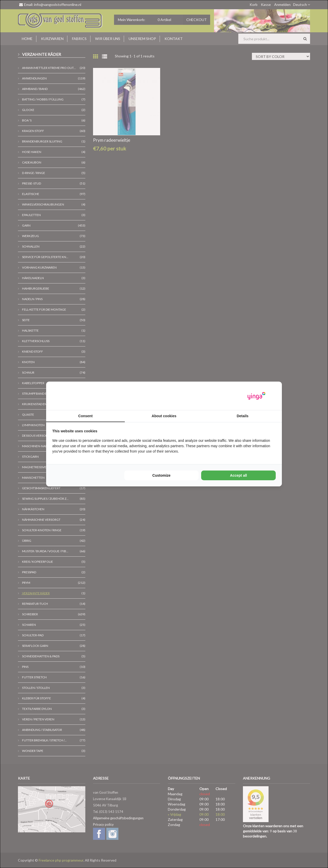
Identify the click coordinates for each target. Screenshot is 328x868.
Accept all (239, 475)
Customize (162, 475)
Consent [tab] (85, 416)
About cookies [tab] (164, 416)
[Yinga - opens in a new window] (257, 396)
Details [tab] (243, 416)
